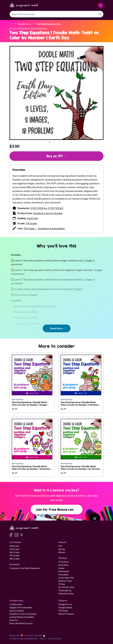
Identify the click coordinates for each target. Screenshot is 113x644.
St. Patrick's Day (66, 587)
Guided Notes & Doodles (22, 617)
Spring (62, 549)
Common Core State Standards (25, 568)
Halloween (64, 571)
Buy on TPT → (57, 156)
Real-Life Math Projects (21, 623)
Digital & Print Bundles (21, 607)
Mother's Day (65, 581)
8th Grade (14, 559)
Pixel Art (14, 620)
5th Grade (14, 549)
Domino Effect (17, 611)
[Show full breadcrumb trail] (11, 24)
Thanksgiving (65, 590)
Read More (57, 328)
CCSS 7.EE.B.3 (56, 208)
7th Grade (31, 223)
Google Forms (65, 604)
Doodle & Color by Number (48, 213)
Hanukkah (63, 574)
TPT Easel (63, 611)
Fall (60, 546)
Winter (62, 552)
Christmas (63, 562)
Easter (61, 568)
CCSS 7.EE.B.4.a (38, 208)
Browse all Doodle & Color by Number (28, 28)
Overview (14, 546)
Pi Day (62, 584)
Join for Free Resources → (57, 509)
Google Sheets (65, 607)
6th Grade (14, 552)
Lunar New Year (66, 578)
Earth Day (33, 218)
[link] (49, 24)
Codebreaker (16, 604)
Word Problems (66, 614)
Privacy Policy (55, 639)
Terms (43, 639)
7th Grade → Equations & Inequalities (44, 228)
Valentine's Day (66, 593)
